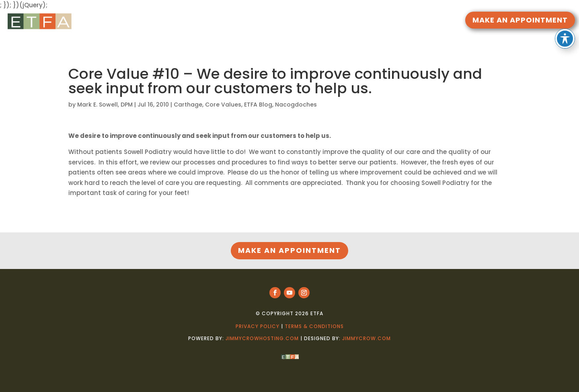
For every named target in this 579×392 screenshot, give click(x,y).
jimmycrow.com (366, 338)
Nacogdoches (296, 105)
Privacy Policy (258, 326)
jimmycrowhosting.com (262, 338)
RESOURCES (252, 21)
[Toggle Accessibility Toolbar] (565, 25)
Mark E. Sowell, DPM (105, 105)
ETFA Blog (258, 105)
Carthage (188, 105)
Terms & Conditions (314, 326)
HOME (220, 21)
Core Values (223, 105)
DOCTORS (298, 21)
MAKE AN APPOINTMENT (520, 20)
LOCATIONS (343, 21)
